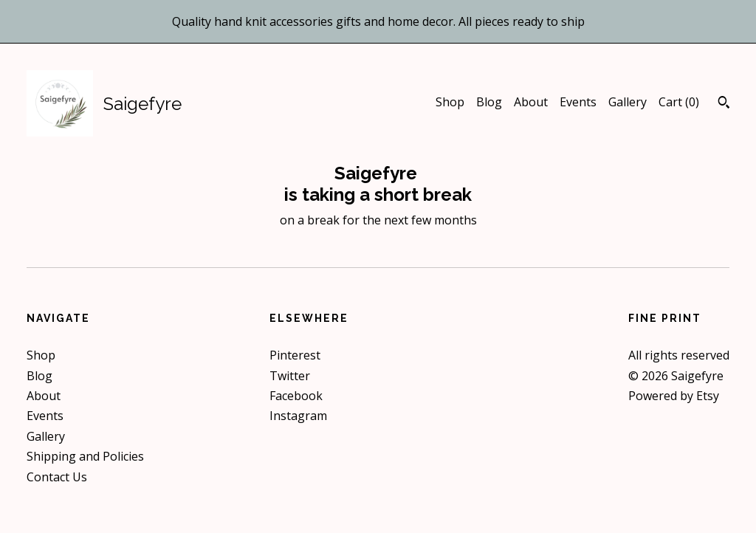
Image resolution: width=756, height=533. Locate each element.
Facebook (296, 396)
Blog (489, 102)
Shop (450, 102)
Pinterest (295, 355)
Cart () (679, 102)
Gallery (628, 102)
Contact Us (57, 477)
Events (578, 102)
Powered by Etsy (674, 396)
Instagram (298, 416)
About (531, 102)
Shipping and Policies (85, 456)
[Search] (724, 104)
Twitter (290, 376)
